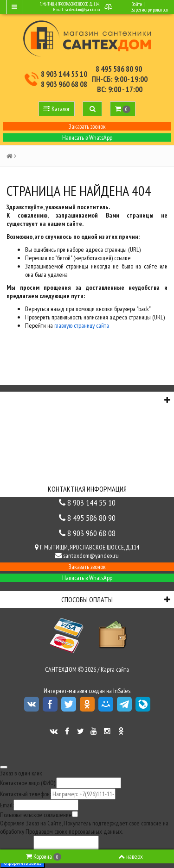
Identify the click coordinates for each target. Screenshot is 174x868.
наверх (131, 856)
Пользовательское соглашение (36, 815)
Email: (7, 805)
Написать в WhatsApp (87, 137)
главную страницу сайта (82, 325)
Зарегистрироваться (149, 10)
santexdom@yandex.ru (82, 9)
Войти (137, 4)
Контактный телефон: (25, 794)
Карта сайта (115, 669)
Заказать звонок (87, 126)
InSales (122, 691)
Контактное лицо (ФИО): (28, 783)
